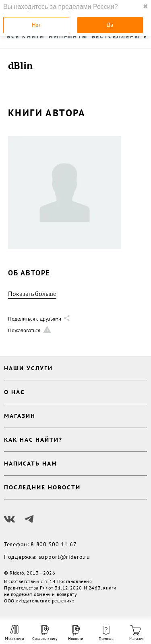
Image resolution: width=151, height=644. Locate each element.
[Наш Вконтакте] (10, 519)
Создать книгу (45, 633)
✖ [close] (145, 6)
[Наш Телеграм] (29, 519)
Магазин (137, 633)
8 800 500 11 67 (54, 544)
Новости (75, 633)
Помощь (106, 634)
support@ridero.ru (64, 557)
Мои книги (14, 633)
